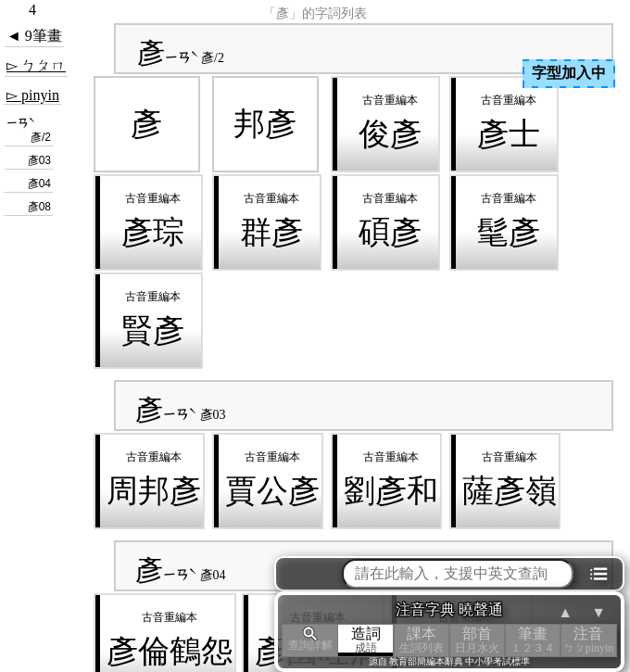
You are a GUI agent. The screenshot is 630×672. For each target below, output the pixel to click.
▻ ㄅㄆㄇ (36, 65)
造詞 (366, 640)
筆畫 (533, 640)
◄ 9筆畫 (34, 36)
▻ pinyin (33, 95)
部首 (477, 640)
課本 (422, 640)
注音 (588, 640)
